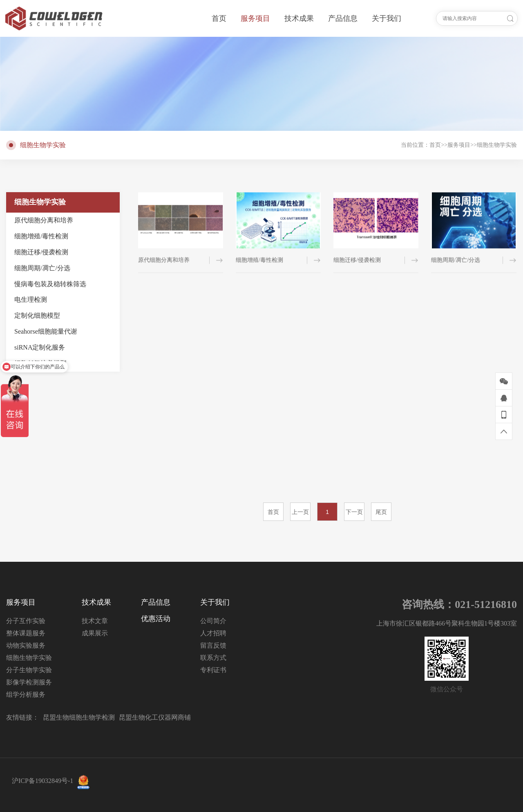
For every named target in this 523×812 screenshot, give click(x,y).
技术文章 (95, 621)
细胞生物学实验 (497, 145)
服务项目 (459, 145)
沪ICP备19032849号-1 (42, 781)
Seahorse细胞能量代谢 (46, 331)
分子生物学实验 (29, 670)
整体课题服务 (26, 633)
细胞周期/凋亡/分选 (42, 268)
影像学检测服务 (29, 682)
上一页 (300, 512)
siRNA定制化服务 (40, 347)
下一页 (354, 512)
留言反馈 (213, 645)
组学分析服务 (26, 694)
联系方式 (213, 658)
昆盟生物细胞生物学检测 (79, 717)
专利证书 (213, 670)
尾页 (381, 512)
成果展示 (95, 633)
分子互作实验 (26, 621)
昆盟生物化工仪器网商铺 (155, 717)
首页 (435, 145)
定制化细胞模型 (37, 315)
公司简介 (213, 621)
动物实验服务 (26, 645)
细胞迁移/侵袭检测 (41, 252)
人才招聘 (213, 633)
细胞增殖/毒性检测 (41, 236)
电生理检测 (31, 299)
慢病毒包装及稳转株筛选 (50, 284)
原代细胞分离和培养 (44, 220)
